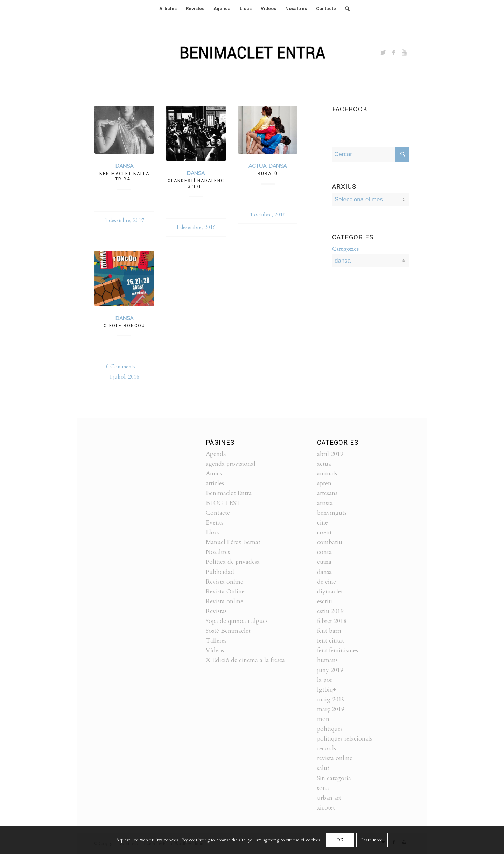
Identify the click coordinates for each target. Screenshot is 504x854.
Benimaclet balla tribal (124, 176)
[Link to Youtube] (404, 53)
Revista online (225, 582)
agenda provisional (231, 464)
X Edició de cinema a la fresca (245, 660)
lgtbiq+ (327, 690)
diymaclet (330, 592)
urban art (329, 798)
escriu (325, 601)
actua (257, 166)
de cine (327, 582)
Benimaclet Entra (229, 493)
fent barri (329, 631)
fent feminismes (338, 650)
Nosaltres (218, 552)
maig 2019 (331, 699)
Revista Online (225, 592)
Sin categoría (334, 778)
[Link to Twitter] (383, 53)
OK (340, 840)
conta (324, 552)
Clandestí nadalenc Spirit (196, 183)
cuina (324, 562)
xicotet (326, 808)
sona (323, 788)
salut (323, 768)
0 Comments (121, 367)
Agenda (216, 454)
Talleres (216, 641)
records (327, 748)
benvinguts (332, 513)
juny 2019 (330, 670)
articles (215, 483)
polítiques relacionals (345, 739)
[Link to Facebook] (394, 53)
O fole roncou (124, 326)
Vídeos (215, 650)
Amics (214, 474)
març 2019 (331, 709)
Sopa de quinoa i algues (237, 621)
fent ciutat (331, 641)
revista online (335, 758)
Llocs (213, 532)
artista (325, 503)
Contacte (218, 513)
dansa (124, 166)
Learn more (372, 840)
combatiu (330, 542)
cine (323, 523)
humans (327, 660)
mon (323, 719)
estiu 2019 (330, 611)
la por (325, 680)
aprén (324, 483)
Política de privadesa (233, 562)
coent (324, 532)
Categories (345, 249)
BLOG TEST (223, 503)
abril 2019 (330, 454)
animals (327, 474)
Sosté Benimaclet (228, 631)
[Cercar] (345, 9)
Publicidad (220, 572)
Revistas (216, 611)
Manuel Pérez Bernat (233, 542)
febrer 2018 (332, 621)
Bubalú (268, 174)
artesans (327, 493)
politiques (330, 729)
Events (215, 523)
